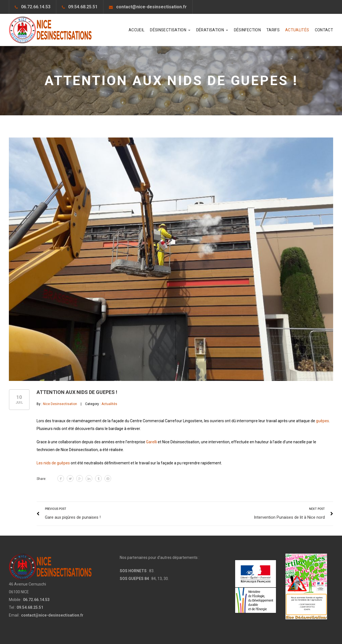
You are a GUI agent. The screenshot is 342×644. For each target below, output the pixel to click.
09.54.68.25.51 (83, 7)
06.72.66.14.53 (36, 7)
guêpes (322, 421)
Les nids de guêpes (53, 463)
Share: (41, 479)
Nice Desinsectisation (60, 404)
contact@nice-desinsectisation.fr (151, 7)
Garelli (151, 442)
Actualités (109, 404)
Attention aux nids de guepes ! (77, 392)
